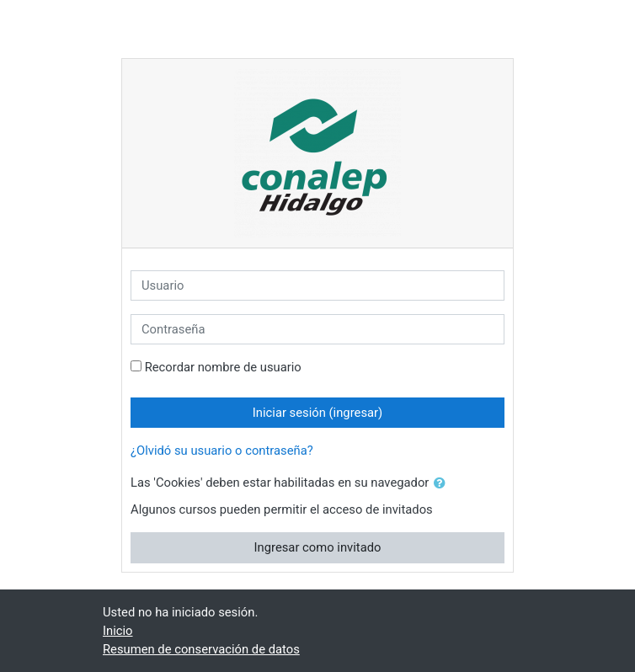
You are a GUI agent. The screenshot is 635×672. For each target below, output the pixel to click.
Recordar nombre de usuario (223, 367)
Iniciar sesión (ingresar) (317, 413)
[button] (443, 483)
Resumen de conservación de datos (201, 649)
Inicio (118, 631)
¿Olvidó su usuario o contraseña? (222, 451)
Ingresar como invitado (318, 547)
